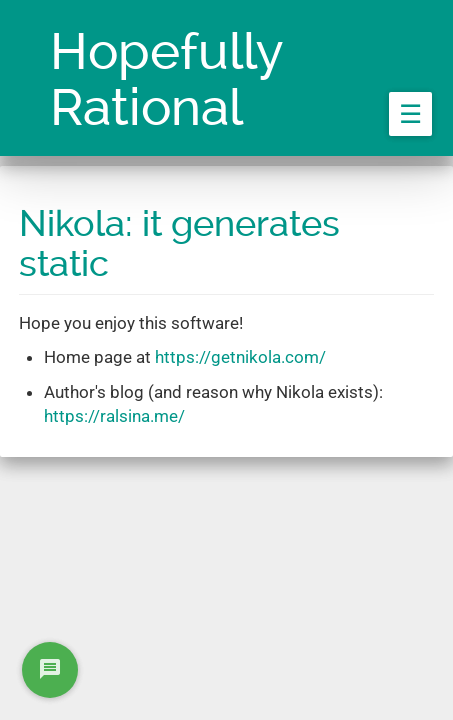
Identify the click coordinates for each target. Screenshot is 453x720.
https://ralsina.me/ (114, 416)
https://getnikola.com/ (240, 357)
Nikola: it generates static (179, 244)
